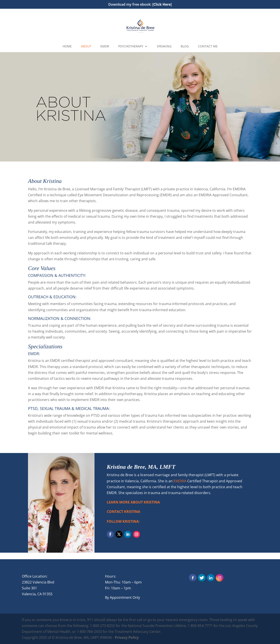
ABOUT (86, 47)
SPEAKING (164, 47)
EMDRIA (180, 481)
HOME (67, 47)
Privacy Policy (127, 637)
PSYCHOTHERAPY (131, 47)
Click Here (162, 4)
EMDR (105, 47)
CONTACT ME (208, 47)
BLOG (185, 47)
